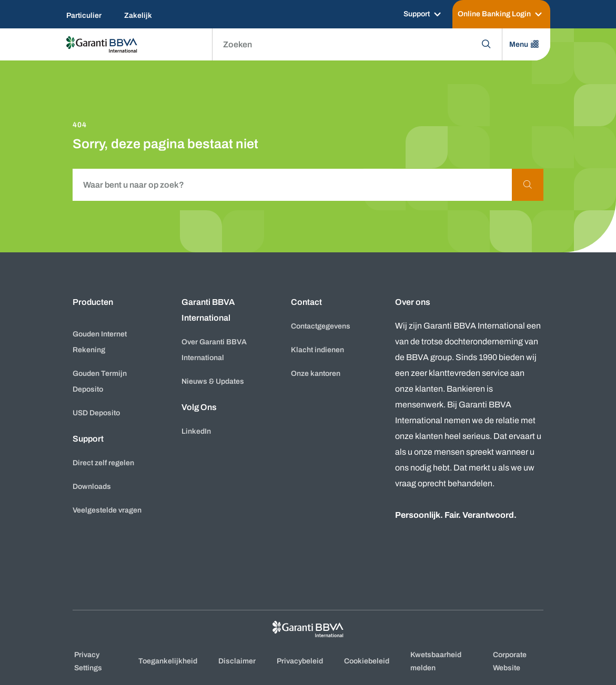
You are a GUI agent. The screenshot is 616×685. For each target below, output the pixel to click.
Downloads (92, 487)
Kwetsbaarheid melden (436, 661)
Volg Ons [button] (199, 407)
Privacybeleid (300, 661)
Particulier (84, 16)
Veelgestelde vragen (107, 510)
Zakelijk (138, 16)
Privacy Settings (88, 661)
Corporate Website (510, 661)
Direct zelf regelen (103, 463)
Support (417, 14)
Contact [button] (306, 302)
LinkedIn (196, 431)
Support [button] (88, 439)
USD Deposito (96, 413)
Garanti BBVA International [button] (208, 310)
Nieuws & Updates (213, 381)
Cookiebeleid (367, 661)
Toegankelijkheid (168, 661)
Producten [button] (93, 302)
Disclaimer (237, 661)
